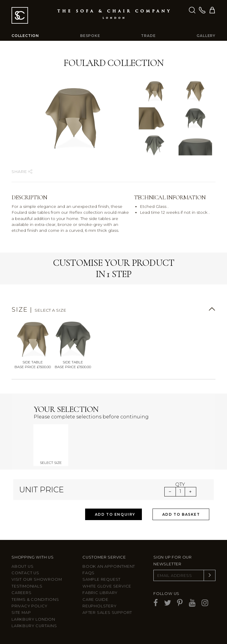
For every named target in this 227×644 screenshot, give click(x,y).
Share (22, 171)
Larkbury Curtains (34, 626)
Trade (148, 36)
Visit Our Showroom (37, 579)
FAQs (89, 573)
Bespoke (90, 36)
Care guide (95, 599)
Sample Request (102, 579)
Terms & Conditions (35, 599)
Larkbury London (33, 619)
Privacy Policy (30, 606)
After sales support (107, 613)
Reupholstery (100, 606)
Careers (22, 593)
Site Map (21, 613)
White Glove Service (107, 586)
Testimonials (27, 586)
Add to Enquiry (115, 514)
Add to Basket (181, 514)
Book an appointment (109, 566)
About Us (22, 566)
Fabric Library (100, 593)
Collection (25, 36)
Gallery (206, 36)
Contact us (25, 573)
